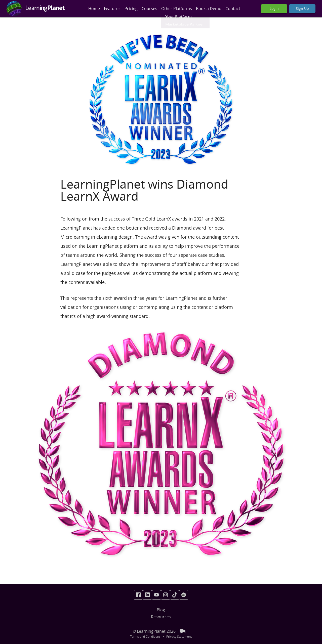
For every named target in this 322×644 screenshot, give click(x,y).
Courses (149, 9)
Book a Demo (209, 9)
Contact (233, 9)
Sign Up (302, 8)
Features (112, 9)
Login (274, 8)
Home (94, 9)
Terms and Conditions (145, 636)
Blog (161, 610)
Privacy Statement (179, 636)
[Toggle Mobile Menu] (87, 9)
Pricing (131, 9)
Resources (161, 617)
